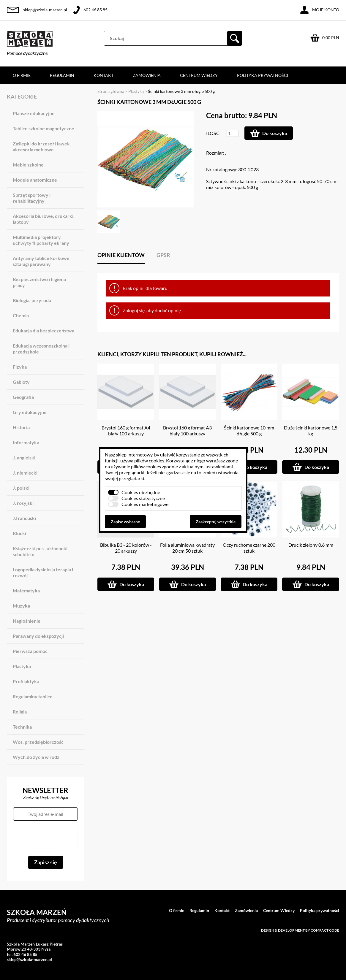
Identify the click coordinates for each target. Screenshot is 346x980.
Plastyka (22, 666)
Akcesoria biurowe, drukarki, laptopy (44, 219)
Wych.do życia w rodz (36, 757)
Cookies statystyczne (143, 498)
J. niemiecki (25, 473)
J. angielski (24, 458)
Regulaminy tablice (33, 696)
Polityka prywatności (263, 75)
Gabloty (21, 382)
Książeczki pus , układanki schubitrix (40, 551)
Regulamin (62, 75)
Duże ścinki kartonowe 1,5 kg (311, 430)
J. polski (21, 488)
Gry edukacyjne (30, 412)
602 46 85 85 (95, 10)
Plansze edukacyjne (34, 113)
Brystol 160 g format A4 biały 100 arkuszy (126, 430)
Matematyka (26, 590)
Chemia (21, 315)
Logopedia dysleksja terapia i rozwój (43, 572)
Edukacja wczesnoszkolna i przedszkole (41, 349)
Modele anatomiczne (35, 180)
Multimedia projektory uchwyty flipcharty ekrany (41, 240)
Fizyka (20, 367)
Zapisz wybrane (125, 522)
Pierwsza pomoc (30, 651)
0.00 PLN (331, 38)
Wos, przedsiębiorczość (38, 742)
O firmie (22, 75)
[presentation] (45, 838)
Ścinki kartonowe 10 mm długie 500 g (249, 430)
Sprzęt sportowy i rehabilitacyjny (32, 198)
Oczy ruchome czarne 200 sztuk (249, 548)
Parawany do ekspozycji (38, 636)
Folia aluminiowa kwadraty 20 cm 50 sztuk (187, 548)
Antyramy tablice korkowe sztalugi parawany (41, 261)
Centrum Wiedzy (199, 75)
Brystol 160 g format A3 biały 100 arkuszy (187, 430)
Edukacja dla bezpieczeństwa (44, 330)
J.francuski (24, 518)
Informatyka (26, 442)
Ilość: (213, 133)
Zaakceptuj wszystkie (216, 522)
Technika (22, 727)
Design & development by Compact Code (300, 930)
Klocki (19, 533)
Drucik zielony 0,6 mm (311, 545)
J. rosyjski (23, 503)
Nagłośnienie (27, 621)
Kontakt (104, 75)
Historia (21, 427)
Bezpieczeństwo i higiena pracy (39, 282)
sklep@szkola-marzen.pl (45, 10)
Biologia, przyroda (32, 300)
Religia (20, 712)
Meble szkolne (28, 165)
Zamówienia (147, 75)
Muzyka (21, 606)
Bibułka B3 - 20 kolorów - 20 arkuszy (126, 548)
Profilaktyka (26, 681)
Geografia (23, 397)
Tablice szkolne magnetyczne (44, 128)
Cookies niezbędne (141, 492)
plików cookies (149, 460)
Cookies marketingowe (145, 504)
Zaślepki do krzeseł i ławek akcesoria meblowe (41, 146)
